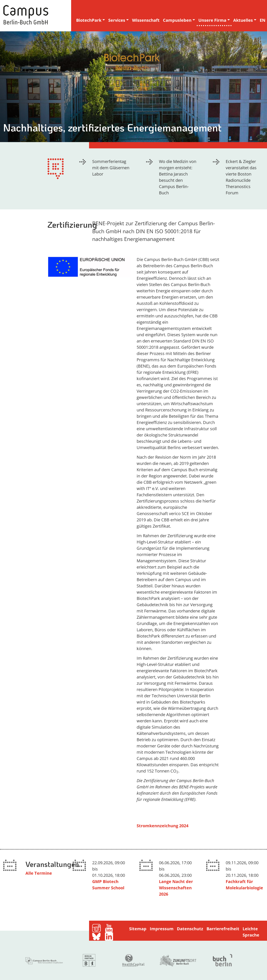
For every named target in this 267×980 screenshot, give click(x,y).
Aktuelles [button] (243, 20)
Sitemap (138, 929)
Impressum (162, 929)
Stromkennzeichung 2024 (162, 826)
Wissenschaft (146, 20)
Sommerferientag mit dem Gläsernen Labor (111, 168)
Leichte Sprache (251, 932)
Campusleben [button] (177, 20)
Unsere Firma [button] (212, 20)
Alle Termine (39, 873)
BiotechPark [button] (89, 20)
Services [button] (117, 20)
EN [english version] (263, 20)
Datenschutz (190, 929)
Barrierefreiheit (223, 929)
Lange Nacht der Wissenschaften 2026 (176, 888)
